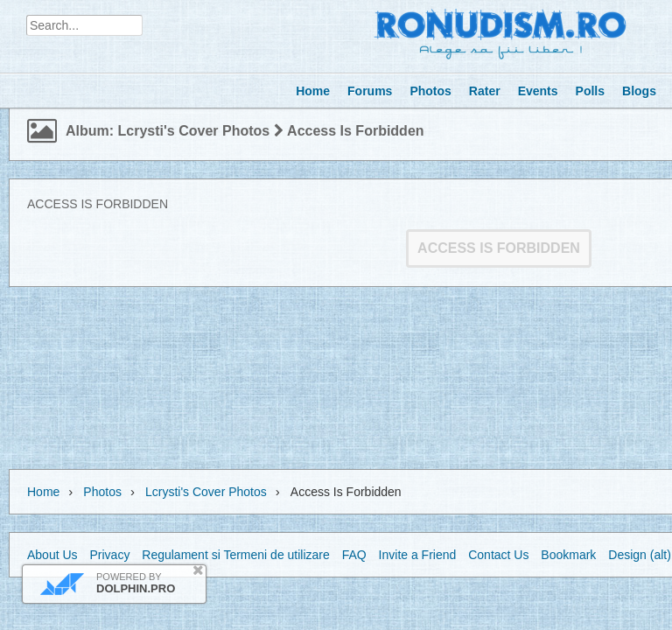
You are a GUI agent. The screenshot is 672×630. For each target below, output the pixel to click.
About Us (52, 555)
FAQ (354, 555)
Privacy (109, 555)
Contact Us (498, 555)
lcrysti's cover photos (206, 492)
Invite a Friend (418, 555)
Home (43, 492)
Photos (102, 492)
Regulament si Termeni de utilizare (236, 555)
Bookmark (568, 555)
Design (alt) (640, 555)
